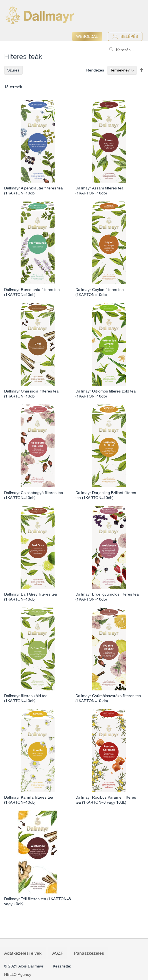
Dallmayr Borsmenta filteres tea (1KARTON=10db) (32, 292)
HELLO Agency (18, 974)
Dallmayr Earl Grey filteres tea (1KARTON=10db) (31, 597)
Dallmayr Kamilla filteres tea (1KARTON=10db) (29, 800)
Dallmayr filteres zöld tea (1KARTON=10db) (26, 698)
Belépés (129, 36)
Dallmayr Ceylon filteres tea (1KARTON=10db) (100, 292)
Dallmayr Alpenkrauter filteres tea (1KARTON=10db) (34, 191)
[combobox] (127, 50)
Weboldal (87, 36)
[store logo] (40, 15)
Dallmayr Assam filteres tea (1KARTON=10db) (99, 191)
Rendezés (95, 70)
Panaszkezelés (89, 953)
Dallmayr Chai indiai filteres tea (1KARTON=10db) (31, 394)
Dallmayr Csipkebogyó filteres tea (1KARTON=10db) (34, 495)
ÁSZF (58, 953)
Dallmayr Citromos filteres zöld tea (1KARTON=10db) (106, 394)
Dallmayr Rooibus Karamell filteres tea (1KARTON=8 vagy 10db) (106, 800)
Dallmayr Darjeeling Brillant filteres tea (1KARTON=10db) (106, 495)
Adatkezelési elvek (23, 953)
